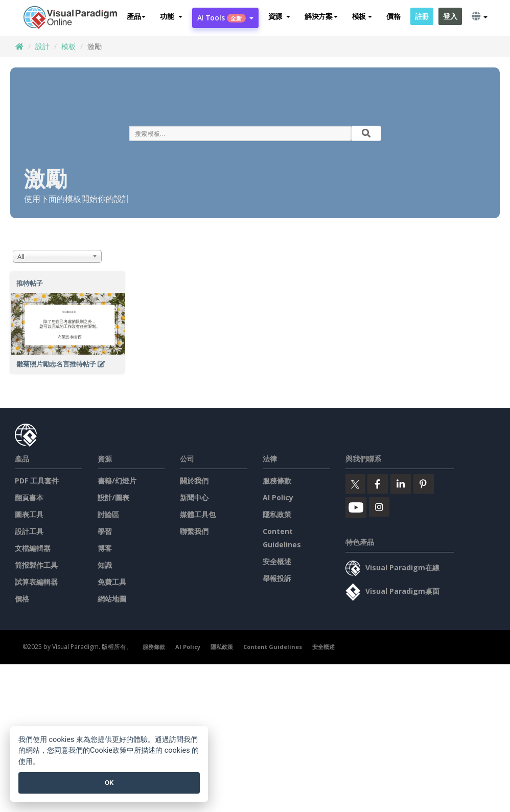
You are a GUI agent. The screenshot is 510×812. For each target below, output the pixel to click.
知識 (105, 565)
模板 (68, 46)
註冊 (422, 16)
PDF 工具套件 (37, 481)
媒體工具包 (198, 514)
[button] (171, 16)
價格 (393, 16)
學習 (105, 531)
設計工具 (29, 531)
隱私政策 (277, 514)
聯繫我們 (194, 531)
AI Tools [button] (225, 18)
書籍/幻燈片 (117, 481)
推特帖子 (30, 283)
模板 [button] (362, 16)
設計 (42, 46)
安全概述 (277, 561)
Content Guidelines (273, 647)
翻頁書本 (29, 497)
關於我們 (194, 481)
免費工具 (112, 582)
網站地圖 (112, 599)
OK (109, 783)
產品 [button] (136, 16)
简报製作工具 (36, 565)
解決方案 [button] (321, 16)
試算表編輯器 (36, 582)
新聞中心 (194, 497)
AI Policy (278, 497)
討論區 (108, 514)
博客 (105, 548)
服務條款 (277, 481)
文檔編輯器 (33, 548)
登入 (450, 16)
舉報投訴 (277, 578)
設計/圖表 (113, 497)
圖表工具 (29, 514)
